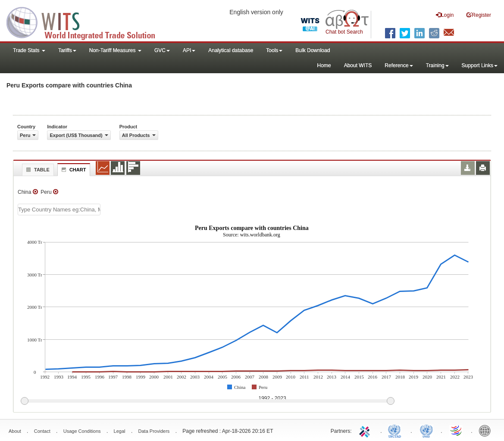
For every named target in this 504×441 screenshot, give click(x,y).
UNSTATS (426, 430)
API (189, 50)
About (15, 431)
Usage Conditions (82, 431)
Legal (120, 431)
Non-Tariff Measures (115, 50)
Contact (42, 431)
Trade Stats (29, 50)
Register (479, 15)
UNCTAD (396, 430)
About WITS (358, 65)
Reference (399, 65)
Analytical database (231, 50)
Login (445, 15)
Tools (274, 50)
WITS (86, 22)
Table (37, 170)
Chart (73, 170)
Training (437, 65)
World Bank (487, 430)
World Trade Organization (457, 430)
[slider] (207, 401)
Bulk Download (313, 50)
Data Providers (154, 431)
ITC (366, 430)
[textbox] (59, 210)
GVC (162, 50)
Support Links (480, 65)
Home (324, 65)
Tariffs (67, 50)
